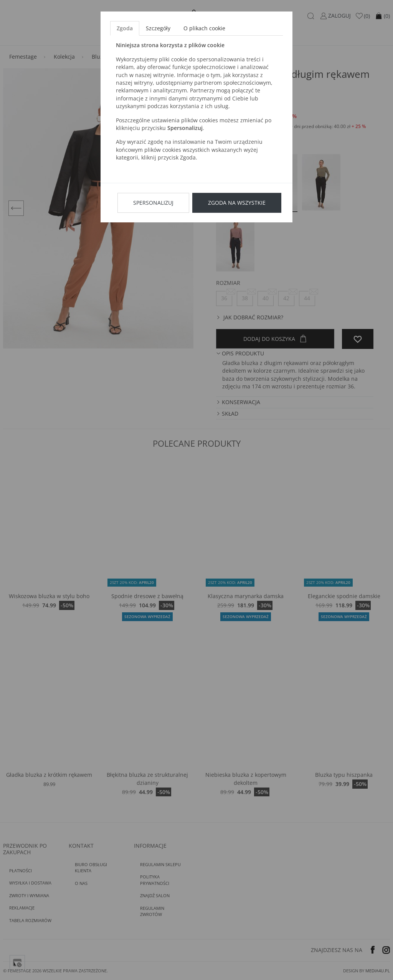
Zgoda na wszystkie (237, 203)
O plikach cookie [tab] (204, 28)
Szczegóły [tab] (158, 28)
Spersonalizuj (153, 203)
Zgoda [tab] (125, 28)
